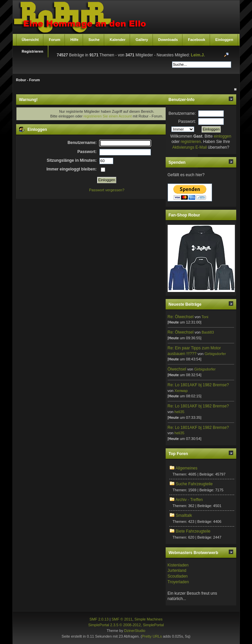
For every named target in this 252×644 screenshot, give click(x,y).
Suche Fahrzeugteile (194, 484)
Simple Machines (149, 619)
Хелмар (181, 391)
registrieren (191, 142)
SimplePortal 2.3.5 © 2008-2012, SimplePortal (126, 625)
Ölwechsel (177, 369)
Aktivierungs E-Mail (190, 147)
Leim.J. (198, 55)
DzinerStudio (135, 631)
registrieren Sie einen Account (108, 116)
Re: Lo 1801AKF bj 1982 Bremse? (198, 385)
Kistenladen (178, 565)
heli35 (179, 412)
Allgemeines (186, 468)
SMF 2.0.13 (99, 619)
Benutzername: (182, 113)
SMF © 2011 (122, 619)
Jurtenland (177, 571)
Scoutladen (178, 576)
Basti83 (208, 332)
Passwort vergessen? (107, 190)
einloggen (222, 136)
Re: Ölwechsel (181, 317)
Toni (205, 317)
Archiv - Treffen (189, 500)
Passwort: (187, 121)
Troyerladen (178, 582)
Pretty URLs (152, 636)
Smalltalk (184, 515)
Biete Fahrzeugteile (193, 531)
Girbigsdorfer (215, 354)
